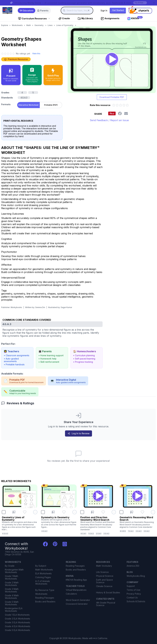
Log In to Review (78, 433)
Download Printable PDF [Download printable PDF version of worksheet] (112, 97)
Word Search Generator (78, 600)
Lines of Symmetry (65, 25)
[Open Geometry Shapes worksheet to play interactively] (112, 60)
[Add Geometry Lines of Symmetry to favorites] (25, 512)
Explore (5, 25)
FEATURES (132, 562)
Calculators (71, 594)
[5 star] (13, 54)
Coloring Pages (43, 577)
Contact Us (132, 598)
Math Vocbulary (104, 566)
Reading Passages (45, 598)
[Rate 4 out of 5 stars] (124, 105)
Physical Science (105, 576)
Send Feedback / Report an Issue (109, 120)
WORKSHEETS (13, 562)
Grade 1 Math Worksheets (11, 577)
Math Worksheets (44, 570)
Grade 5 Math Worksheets (12, 603)
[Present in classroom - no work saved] (11, 75)
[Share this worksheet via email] (126, 113)
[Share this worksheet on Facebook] (120, 113)
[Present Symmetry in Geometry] (53, 512)
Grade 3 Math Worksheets (12, 590)
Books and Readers (45, 602)
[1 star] (2, 54)
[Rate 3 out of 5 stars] (121, 105)
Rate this (36, 54)
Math (29, 25)
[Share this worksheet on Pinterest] (112, 113)
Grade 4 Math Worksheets (12, 597)
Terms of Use (133, 590)
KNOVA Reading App (76, 580)
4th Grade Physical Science (106, 604)
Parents (43, 11)
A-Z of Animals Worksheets (43, 582)
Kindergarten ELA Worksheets (14, 610)
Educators (27, 11)
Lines (50, 25)
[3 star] (8, 54)
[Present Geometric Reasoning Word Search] (132, 512)
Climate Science (104, 586)
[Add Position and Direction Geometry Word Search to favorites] (103, 512)
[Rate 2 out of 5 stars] (117, 105)
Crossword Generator (77, 604)
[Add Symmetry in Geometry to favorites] (64, 512)
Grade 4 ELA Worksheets (18, 626)
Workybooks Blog (136, 576)
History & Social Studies (108, 592)
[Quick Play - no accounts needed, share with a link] (53, 75)
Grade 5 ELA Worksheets (17, 630)
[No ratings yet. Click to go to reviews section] (16, 54)
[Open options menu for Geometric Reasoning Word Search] (153, 512)
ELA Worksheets (43, 573)
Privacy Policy (134, 594)
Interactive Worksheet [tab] (28, 105)
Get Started (118, 10)
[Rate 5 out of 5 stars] (127, 105)
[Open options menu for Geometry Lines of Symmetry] (35, 512)
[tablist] (40, 104)
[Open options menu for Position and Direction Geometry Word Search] (114, 512)
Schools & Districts (136, 601)
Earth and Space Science (104, 581)
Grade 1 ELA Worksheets (17, 615)
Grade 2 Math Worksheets (12, 584)
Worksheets (17, 25)
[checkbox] (4, 512)
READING (71, 562)
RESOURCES (103, 562)
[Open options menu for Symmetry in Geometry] (75, 512)
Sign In (104, 11)
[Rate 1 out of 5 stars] (114, 105)
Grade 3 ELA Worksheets (17, 622)
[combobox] (77, 10)
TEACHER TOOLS (75, 586)
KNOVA (70, 576)
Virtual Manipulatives (76, 590)
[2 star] (5, 54)
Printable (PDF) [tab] (51, 105)
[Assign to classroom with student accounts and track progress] (32, 75)
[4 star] (11, 54)
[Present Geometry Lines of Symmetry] (14, 512)
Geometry (39, 25)
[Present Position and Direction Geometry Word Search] (92, 512)
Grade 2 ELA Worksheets (17, 619)
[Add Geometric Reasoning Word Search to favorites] (142, 512)
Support (131, 586)
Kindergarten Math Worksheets (14, 571)
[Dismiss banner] (154, 3)
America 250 (133, 566)
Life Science (102, 572)
